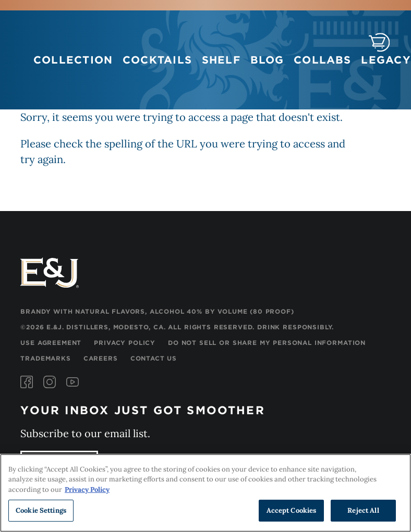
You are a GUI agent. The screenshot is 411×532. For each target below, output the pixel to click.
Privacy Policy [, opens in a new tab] (87, 490)
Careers (101, 358)
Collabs (323, 60)
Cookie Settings (41, 511)
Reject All (363, 511)
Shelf (221, 60)
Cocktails (157, 60)
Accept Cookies (292, 511)
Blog (267, 60)
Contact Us (154, 358)
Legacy (386, 60)
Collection (73, 60)
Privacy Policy (125, 343)
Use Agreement (51, 343)
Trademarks (45, 358)
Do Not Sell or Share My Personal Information (267, 343)
